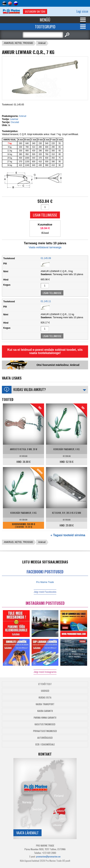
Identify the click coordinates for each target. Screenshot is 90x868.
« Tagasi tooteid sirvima (68, 535)
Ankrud (42, 43)
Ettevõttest (45, 684)
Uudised (45, 691)
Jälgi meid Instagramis (45, 672)
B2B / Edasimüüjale (45, 744)
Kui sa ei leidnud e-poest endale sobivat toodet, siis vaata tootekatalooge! (45, 351)
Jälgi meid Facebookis (45, 592)
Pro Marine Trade (45, 582)
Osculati (15, 122)
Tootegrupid (45, 27)
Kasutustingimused (45, 724)
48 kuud (45, 233)
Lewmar (14, 119)
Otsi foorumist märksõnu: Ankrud (58, 365)
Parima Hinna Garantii (45, 718)
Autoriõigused (45, 738)
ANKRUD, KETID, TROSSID (18, 43)
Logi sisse (82, 11)
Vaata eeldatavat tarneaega (45, 247)
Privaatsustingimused (45, 731)
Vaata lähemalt (27, 833)
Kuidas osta (45, 697)
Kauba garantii (45, 711)
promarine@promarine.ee (48, 856)
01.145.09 (46, 258)
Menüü (45, 20)
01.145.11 (46, 301)
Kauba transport (45, 704)
